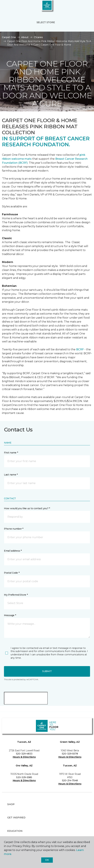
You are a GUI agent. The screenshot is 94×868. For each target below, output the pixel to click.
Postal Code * (12, 573)
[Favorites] (85, 7)
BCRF (80, 349)
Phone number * (14, 529)
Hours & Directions (24, 757)
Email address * (13, 551)
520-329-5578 (70, 754)
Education (15, 831)
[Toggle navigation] (5, 7)
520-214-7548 (70, 780)
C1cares (38, 37)
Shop (11, 804)
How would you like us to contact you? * (27, 508)
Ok (47, 860)
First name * (11, 453)
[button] (81, 7)
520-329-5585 (24, 777)
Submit (47, 671)
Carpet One (9, 37)
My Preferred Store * (16, 595)
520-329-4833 (24, 754)
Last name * (11, 475)
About (25, 37)
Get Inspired (16, 818)
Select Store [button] (46, 22)
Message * (10, 615)
